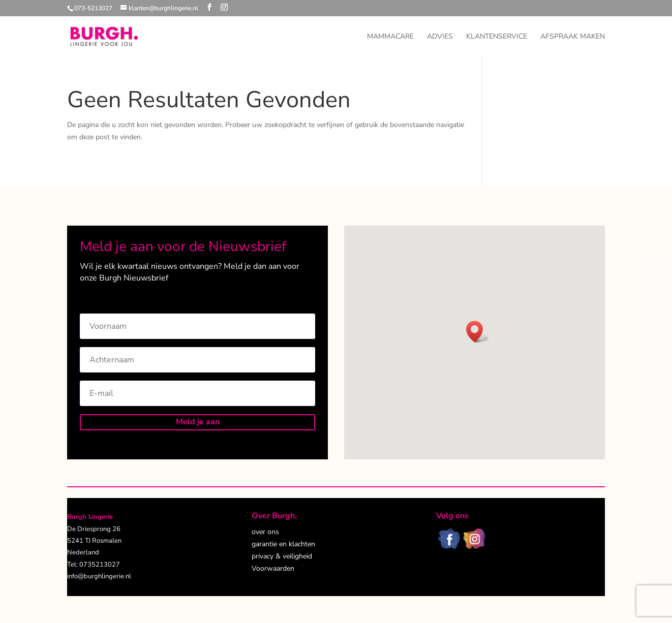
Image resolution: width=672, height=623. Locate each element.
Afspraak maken (573, 37)
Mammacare (390, 37)
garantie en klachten (283, 544)
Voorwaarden (273, 568)
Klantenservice (497, 37)
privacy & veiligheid (282, 556)
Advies (440, 37)
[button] (478, 332)
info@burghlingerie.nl (99, 576)
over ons (265, 532)
